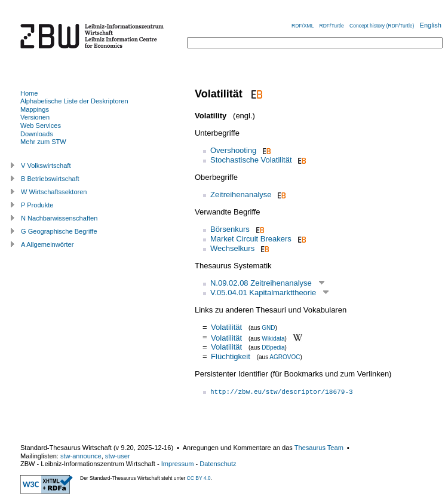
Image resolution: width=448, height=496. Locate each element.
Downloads (37, 134)
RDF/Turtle (332, 26)
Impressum (178, 464)
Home (29, 93)
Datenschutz (218, 464)
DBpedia (273, 347)
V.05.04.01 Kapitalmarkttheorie (263, 293)
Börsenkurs (230, 229)
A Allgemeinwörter (47, 244)
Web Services (41, 125)
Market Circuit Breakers (251, 239)
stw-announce (81, 456)
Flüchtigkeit (231, 356)
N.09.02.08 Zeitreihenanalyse (261, 283)
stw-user (118, 456)
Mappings (35, 109)
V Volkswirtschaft (46, 166)
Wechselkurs (232, 248)
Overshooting (233, 150)
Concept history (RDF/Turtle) (382, 26)
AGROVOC (285, 357)
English (431, 25)
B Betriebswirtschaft (50, 179)
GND (268, 328)
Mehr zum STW (43, 142)
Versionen (35, 117)
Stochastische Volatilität (251, 160)
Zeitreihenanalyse (241, 195)
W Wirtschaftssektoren (54, 192)
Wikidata (273, 338)
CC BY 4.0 (199, 478)
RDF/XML (303, 26)
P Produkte (37, 205)
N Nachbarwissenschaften (59, 218)
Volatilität (226, 327)
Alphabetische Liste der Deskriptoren (74, 101)
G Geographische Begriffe (59, 231)
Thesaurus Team (319, 448)
